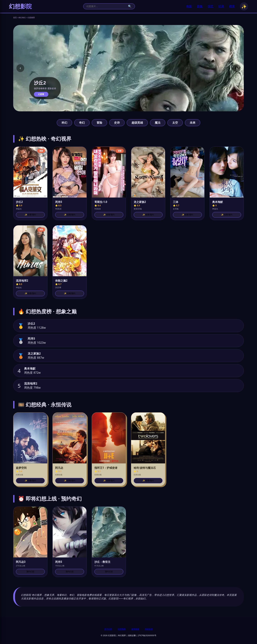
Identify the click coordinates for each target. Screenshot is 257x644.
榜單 (232, 6)
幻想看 (41, 94)
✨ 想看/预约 (30, 215)
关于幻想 (108, 629)
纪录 (221, 6)
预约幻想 (30, 572)
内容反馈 (149, 629)
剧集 (200, 6)
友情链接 (135, 629)
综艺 (211, 6)
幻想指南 (122, 629)
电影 (189, 6)
